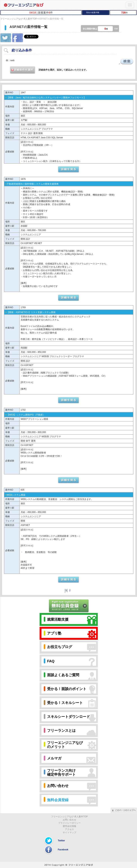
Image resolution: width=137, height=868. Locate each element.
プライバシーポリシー (69, 823)
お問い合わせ (69, 820)
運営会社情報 (69, 826)
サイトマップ (69, 833)
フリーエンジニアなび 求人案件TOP (19, 19)
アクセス (69, 829)
